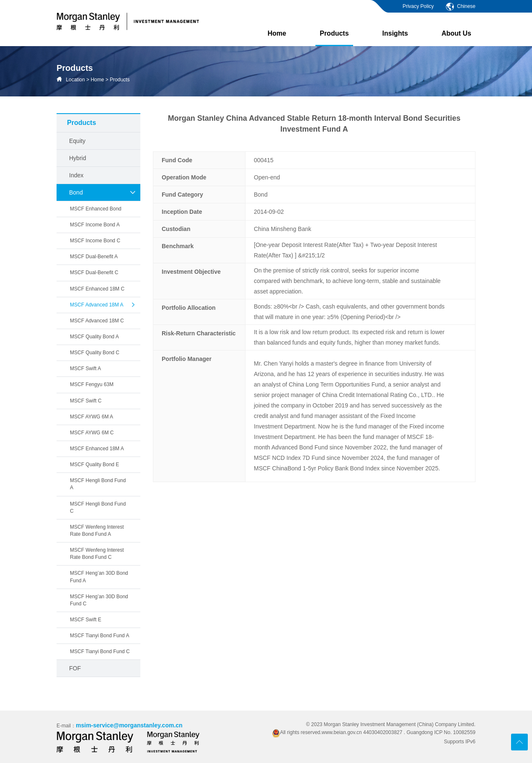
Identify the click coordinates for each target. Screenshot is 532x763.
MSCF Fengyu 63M (92, 384)
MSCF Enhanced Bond (96, 209)
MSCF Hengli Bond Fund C (98, 507)
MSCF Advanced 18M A (103, 305)
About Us (456, 33)
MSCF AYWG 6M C (92, 433)
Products (334, 38)
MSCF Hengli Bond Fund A (98, 484)
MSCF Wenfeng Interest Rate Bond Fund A (97, 531)
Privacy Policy (418, 6)
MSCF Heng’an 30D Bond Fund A (99, 577)
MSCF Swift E (86, 620)
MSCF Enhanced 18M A (97, 449)
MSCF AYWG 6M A (92, 417)
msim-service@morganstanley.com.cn (129, 725)
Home (277, 33)
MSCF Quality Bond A (94, 337)
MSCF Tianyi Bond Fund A (99, 636)
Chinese (460, 6)
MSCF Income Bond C (95, 241)
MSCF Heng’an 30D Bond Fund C (99, 600)
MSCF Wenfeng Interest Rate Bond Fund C (97, 554)
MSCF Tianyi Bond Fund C (100, 651)
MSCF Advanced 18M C (97, 321)
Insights (395, 33)
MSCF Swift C (86, 401)
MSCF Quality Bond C (95, 353)
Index (76, 175)
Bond (103, 192)
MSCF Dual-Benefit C (94, 272)
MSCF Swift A (85, 369)
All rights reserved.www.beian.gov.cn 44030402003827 (338, 732)
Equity (77, 141)
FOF (75, 668)
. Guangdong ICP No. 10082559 (440, 732)
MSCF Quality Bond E (94, 465)
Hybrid (77, 158)
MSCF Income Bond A (95, 225)
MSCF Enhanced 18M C (97, 289)
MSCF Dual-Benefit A (94, 257)
